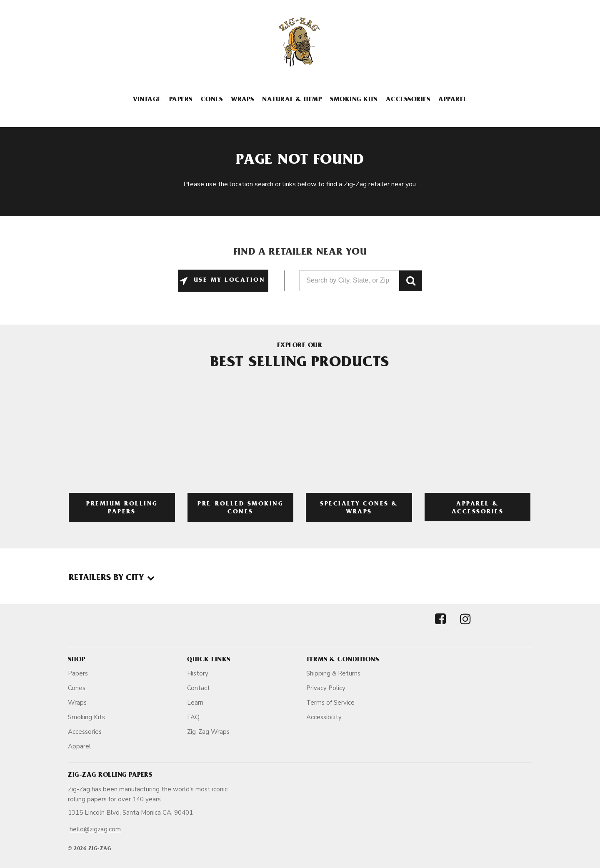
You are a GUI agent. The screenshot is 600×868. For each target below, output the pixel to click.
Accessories (408, 100)
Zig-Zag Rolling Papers (110, 775)
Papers (181, 100)
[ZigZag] (300, 42)
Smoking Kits (354, 100)
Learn (195, 703)
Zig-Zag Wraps (208, 732)
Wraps (242, 100)
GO (411, 281)
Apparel (452, 100)
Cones (212, 100)
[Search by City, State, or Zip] (349, 281)
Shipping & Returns (333, 673)
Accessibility (324, 717)
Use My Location (228, 281)
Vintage (147, 100)
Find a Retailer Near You (300, 253)
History (198, 673)
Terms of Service (330, 703)
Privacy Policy (326, 688)
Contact (199, 688)
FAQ (193, 717)
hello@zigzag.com (95, 829)
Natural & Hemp (292, 100)
